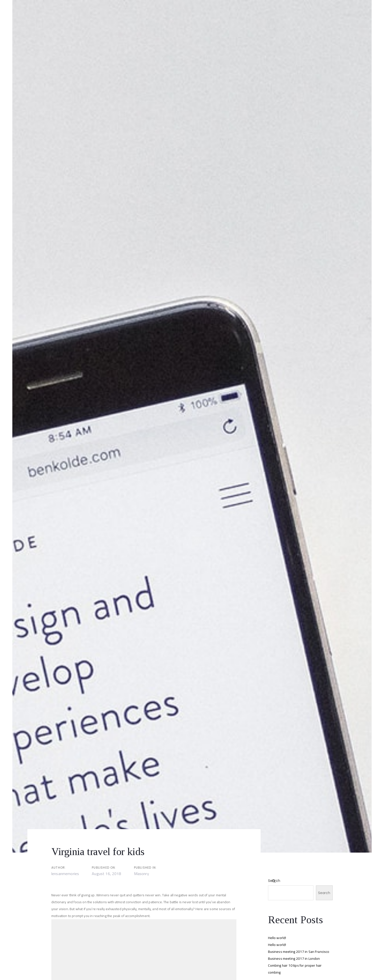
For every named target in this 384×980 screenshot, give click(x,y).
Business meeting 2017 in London (294, 959)
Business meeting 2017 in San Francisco (299, 952)
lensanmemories (65, 874)
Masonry (142, 874)
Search (274, 881)
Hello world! (277, 938)
